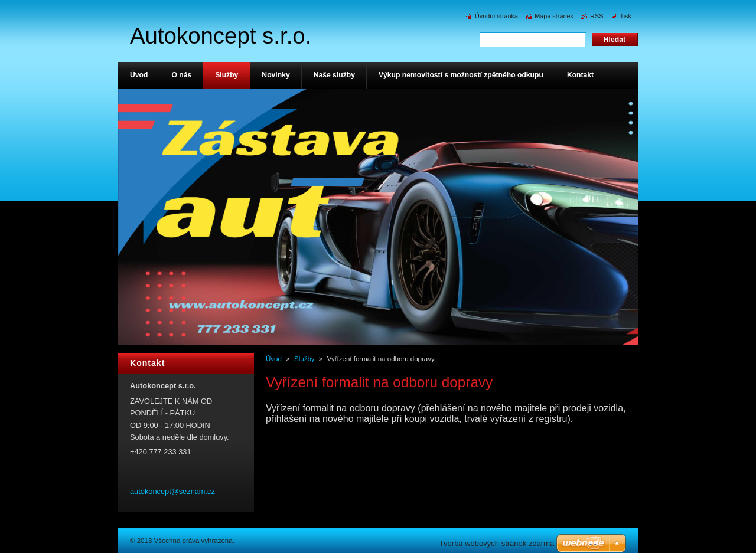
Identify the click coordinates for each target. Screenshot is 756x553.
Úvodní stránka (496, 16)
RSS (597, 16)
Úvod (274, 359)
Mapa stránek (554, 16)
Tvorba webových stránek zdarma (496, 543)
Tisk (625, 16)
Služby (304, 359)
